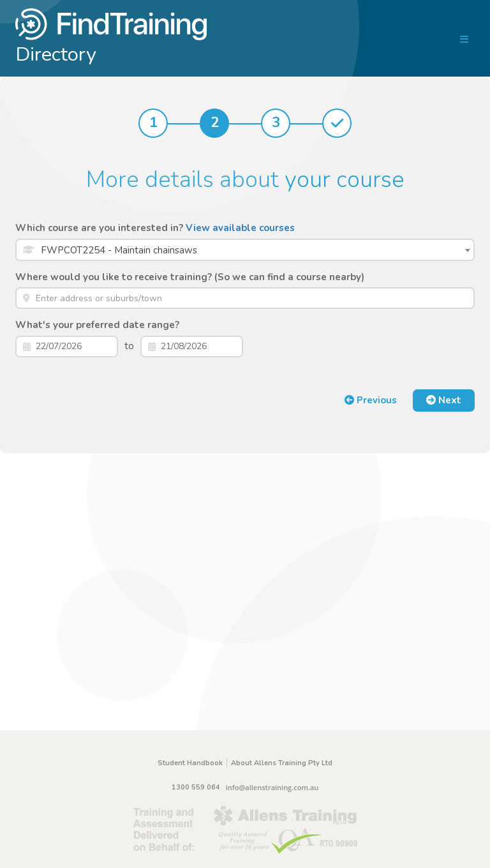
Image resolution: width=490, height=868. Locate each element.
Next (444, 400)
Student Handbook (190, 763)
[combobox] (245, 250)
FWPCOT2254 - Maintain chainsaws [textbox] (119, 250)
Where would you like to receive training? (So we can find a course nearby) (190, 277)
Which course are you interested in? (155, 228)
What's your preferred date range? (97, 325)
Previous (371, 400)
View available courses (240, 228)
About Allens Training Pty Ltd (282, 763)
